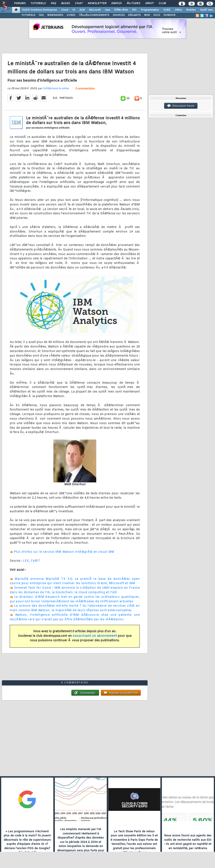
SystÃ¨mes (206, 10)
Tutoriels (38, 3)
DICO (157, 15)
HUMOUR (169, 15)
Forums (20, 3)
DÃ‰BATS (134, 15)
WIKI (147, 15)
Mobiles (191, 10)
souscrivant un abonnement (95, 636)
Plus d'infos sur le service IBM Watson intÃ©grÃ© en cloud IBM (64, 552)
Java (107, 10)
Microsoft (95, 10)
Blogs (66, 3)
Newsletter (97, 3)
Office (178, 10)
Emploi (116, 3)
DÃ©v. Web (121, 10)
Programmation (150, 10)
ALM (82, 10)
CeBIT (35, 561)
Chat (79, 3)
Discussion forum (181, 106)
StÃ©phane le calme (56, 89)
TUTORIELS (28, 15)
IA (74, 10)
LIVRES (71, 15)
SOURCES (119, 15)
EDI (134, 10)
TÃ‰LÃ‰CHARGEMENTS (94, 15)
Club (162, 3)
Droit (149, 3)
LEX (26, 561)
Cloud (65, 10)
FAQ (53, 3)
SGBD (167, 10)
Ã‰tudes (133, 3)
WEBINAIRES (55, 15)
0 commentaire (85, 89)
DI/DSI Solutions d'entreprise (39, 10)
